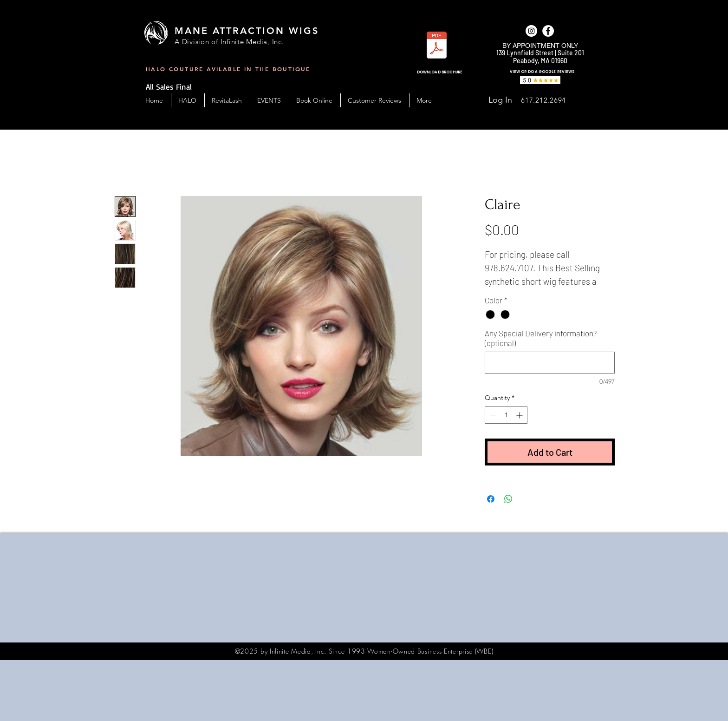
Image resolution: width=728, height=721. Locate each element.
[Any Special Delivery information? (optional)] (550, 363)
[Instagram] (531, 31)
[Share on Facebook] (491, 499)
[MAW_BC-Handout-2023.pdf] (437, 46)
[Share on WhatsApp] (508, 499)
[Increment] (520, 415)
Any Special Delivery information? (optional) (541, 338)
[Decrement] (492, 415)
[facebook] (548, 31)
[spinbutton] (506, 415)
